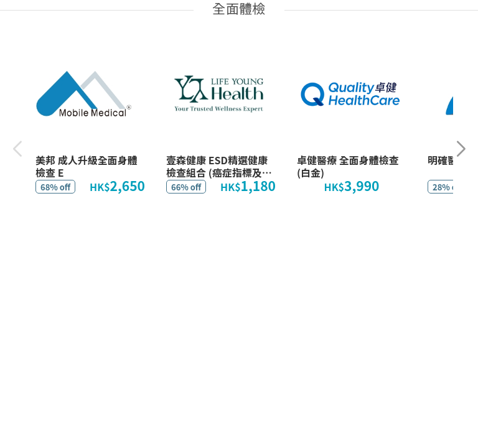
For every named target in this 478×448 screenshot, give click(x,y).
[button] (461, 149)
